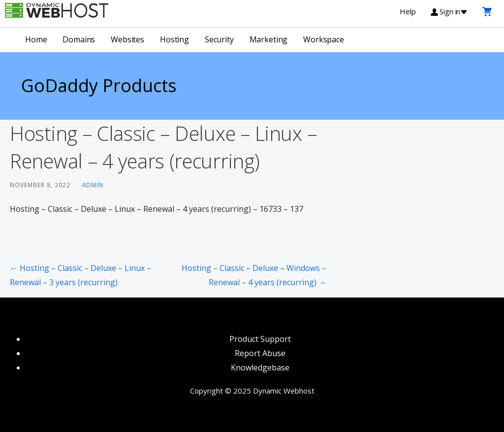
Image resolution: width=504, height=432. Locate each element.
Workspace (324, 39)
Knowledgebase (260, 367)
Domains (79, 39)
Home (36, 39)
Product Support (260, 339)
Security (219, 39)
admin (93, 185)
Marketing (269, 39)
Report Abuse (260, 353)
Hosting (174, 39)
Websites (127, 39)
